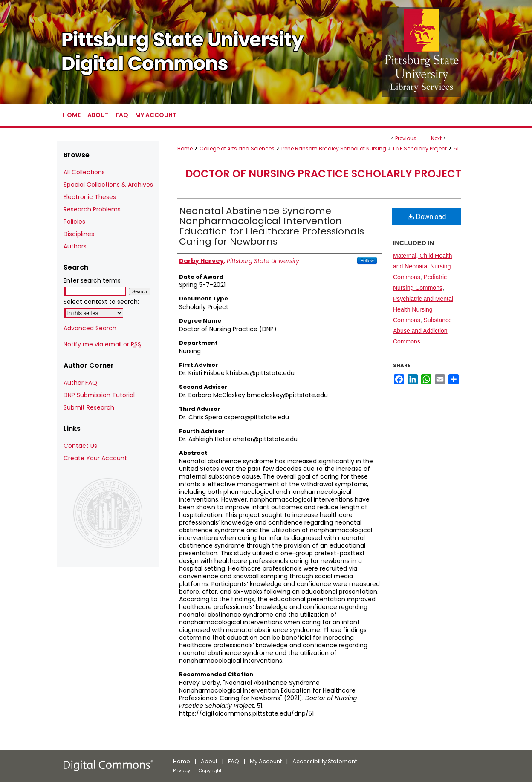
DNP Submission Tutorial (99, 395)
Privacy (182, 770)
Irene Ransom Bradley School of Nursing (334, 149)
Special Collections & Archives (108, 185)
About (209, 761)
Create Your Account (95, 458)
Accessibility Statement (325, 761)
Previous (406, 138)
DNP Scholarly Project (420, 149)
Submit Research (89, 407)
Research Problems (92, 209)
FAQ (234, 761)
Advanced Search (90, 328)
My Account (266, 761)
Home (185, 149)
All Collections (84, 172)
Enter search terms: (93, 280)
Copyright (210, 770)
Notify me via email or (102, 345)
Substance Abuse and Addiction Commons (422, 331)
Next (436, 138)
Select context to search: (101, 302)
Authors (75, 246)
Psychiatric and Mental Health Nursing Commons (423, 309)
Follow (367, 260)
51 (456, 149)
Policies (74, 222)
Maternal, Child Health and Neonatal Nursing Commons (423, 266)
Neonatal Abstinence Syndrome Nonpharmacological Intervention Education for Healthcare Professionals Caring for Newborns (272, 226)
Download (427, 217)
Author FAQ (80, 383)
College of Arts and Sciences (237, 149)
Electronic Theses (90, 197)
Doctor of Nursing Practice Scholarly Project (323, 174)
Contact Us (80, 446)
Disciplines (79, 234)
